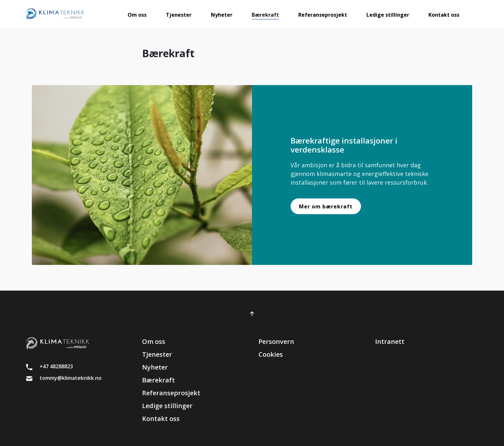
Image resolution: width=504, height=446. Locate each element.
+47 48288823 (56, 366)
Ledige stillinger (167, 406)
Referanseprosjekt (171, 393)
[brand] (55, 14)
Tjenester (157, 354)
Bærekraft (158, 380)
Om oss (154, 341)
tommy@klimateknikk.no (71, 378)
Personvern (276, 341)
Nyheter (155, 367)
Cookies (271, 354)
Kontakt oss (161, 419)
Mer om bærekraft (326, 206)
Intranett (390, 341)
